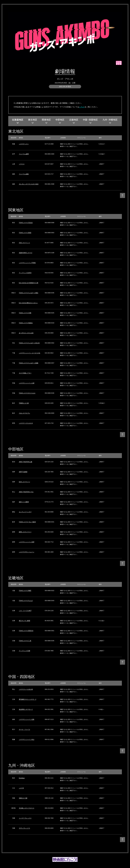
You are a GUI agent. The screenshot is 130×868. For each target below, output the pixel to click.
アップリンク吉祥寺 (25, 273)
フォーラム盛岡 (24, 154)
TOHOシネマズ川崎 (25, 313)
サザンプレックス (25, 828)
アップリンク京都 (25, 651)
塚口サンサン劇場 (25, 621)
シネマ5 (21, 788)
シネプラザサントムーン (27, 552)
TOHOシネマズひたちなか (27, 393)
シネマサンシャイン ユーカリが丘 (30, 353)
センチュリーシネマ (25, 512)
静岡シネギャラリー (25, 532)
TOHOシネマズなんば (26, 601)
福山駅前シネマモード (26, 709)
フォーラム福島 (24, 174)
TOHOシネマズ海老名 (26, 323)
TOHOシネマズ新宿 (25, 233)
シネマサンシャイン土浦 (27, 383)
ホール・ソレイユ (25, 729)
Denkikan (22, 778)
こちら (82, 107)
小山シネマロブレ (25, 413)
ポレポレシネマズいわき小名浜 (29, 184)
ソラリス (22, 164)
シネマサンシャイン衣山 (27, 739)
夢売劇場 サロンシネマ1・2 (28, 699)
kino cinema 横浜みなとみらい (28, 303)
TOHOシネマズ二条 (25, 641)
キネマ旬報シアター (25, 373)
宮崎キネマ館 (23, 798)
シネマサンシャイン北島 (27, 719)
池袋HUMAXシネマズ (26, 253)
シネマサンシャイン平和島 (27, 263)
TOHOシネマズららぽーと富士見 (29, 343)
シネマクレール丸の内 (26, 689)
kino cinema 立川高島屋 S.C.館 (29, 283)
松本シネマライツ (25, 482)
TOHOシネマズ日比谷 (26, 223)
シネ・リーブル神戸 (25, 611)
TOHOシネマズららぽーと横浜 (29, 293)
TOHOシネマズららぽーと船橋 (29, 363)
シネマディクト (24, 144)
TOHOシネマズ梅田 (25, 591)
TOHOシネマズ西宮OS (26, 631)
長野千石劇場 (23, 472)
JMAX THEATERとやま (26, 492)
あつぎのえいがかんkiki (26, 333)
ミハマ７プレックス (25, 818)
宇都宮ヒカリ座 (24, 403)
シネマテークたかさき (26, 423)
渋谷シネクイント (25, 243)
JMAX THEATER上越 (26, 462)
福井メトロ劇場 (24, 502)
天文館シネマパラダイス (27, 808)
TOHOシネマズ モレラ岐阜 (27, 522)
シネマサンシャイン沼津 (27, 542)
